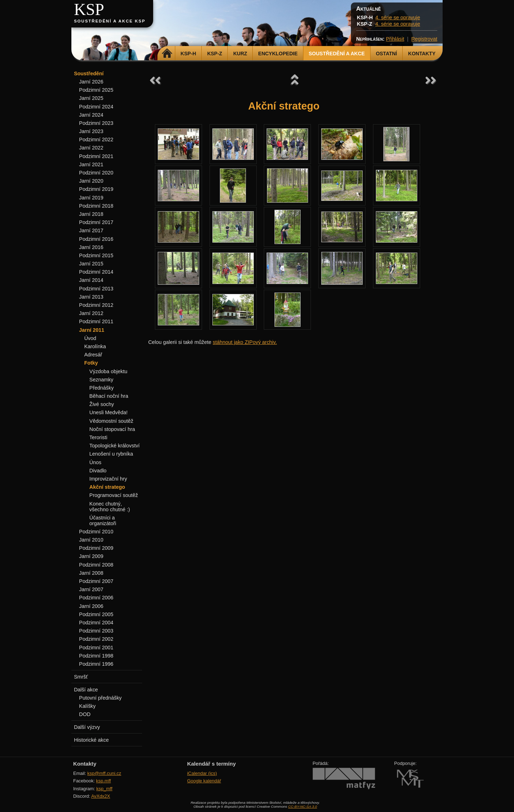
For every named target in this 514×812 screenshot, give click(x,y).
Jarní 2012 (91, 313)
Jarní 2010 (91, 540)
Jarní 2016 (91, 247)
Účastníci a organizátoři (103, 521)
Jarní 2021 (91, 164)
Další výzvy (87, 727)
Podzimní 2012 (96, 305)
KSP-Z (215, 54)
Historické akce (91, 740)
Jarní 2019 (91, 198)
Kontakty (422, 54)
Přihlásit (395, 39)
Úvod (90, 338)
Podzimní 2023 (96, 123)
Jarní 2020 (91, 181)
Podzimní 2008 (96, 565)
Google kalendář (204, 781)
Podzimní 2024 (96, 107)
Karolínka (95, 346)
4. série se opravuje (398, 17)
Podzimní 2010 (96, 532)
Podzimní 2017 (96, 222)
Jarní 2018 (91, 214)
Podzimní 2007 (96, 581)
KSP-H (188, 54)
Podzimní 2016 (96, 239)
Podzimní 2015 (96, 255)
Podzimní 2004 (96, 623)
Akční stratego (107, 487)
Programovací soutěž (114, 495)
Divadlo (98, 471)
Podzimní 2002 (96, 639)
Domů (167, 54)
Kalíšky (87, 706)
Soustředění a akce (337, 54)
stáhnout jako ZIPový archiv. (245, 342)
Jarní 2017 (91, 230)
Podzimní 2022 (96, 139)
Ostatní (386, 54)
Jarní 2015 (91, 264)
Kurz (240, 54)
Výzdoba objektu (108, 371)
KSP (89, 9)
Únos (95, 462)
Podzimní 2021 (96, 156)
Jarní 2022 (91, 148)
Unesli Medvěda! (108, 412)
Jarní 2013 (91, 297)
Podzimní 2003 (96, 631)
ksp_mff (104, 789)
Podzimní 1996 (96, 664)
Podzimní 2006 (96, 598)
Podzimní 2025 (96, 90)
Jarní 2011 (92, 330)
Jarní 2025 (91, 98)
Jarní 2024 (91, 115)
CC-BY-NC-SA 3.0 (303, 806)
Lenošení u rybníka (111, 454)
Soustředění (89, 73)
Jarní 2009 (91, 556)
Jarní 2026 (91, 82)
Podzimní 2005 (96, 614)
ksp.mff (104, 781)
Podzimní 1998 (96, 656)
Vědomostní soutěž (111, 421)
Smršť (81, 677)
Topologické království (114, 446)
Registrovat (424, 39)
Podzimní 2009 (96, 548)
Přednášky (101, 388)
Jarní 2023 (91, 131)
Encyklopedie (278, 54)
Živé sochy (102, 404)
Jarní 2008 (91, 573)
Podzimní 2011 (96, 321)
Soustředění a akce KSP (110, 21)
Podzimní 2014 (96, 272)
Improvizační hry (108, 479)
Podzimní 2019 (96, 189)
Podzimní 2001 (96, 648)
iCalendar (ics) (202, 773)
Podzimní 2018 (96, 206)
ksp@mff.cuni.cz (104, 773)
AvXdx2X (100, 796)
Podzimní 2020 (96, 173)
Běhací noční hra (109, 396)
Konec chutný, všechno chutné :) (110, 507)
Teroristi (98, 437)
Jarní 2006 (91, 606)
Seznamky (101, 380)
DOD (85, 714)
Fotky (91, 363)
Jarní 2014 (91, 280)
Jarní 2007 (91, 589)
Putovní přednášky (100, 698)
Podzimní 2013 (96, 289)
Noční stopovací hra (112, 429)
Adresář (93, 355)
